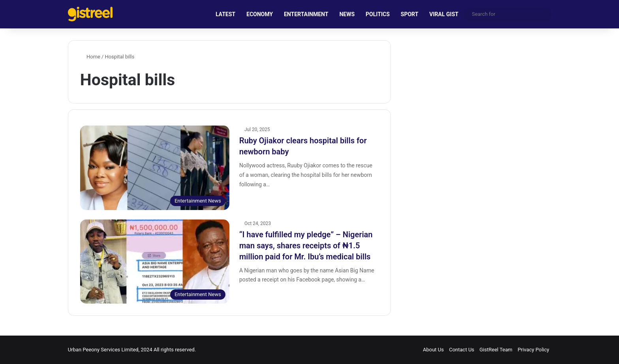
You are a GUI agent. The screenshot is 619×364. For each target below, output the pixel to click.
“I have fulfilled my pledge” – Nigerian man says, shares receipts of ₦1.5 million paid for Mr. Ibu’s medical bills (306, 246)
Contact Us (461, 350)
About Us (433, 350)
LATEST (225, 14)
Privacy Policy (533, 350)
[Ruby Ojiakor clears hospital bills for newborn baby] (155, 168)
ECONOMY (260, 14)
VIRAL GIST (444, 14)
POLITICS (378, 14)
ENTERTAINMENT (306, 14)
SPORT (410, 14)
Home (90, 57)
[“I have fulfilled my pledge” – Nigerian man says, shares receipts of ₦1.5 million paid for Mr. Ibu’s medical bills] (155, 262)
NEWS (347, 14)
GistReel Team (496, 350)
